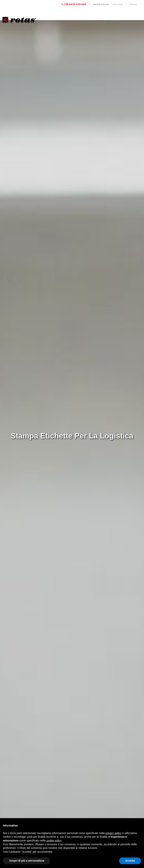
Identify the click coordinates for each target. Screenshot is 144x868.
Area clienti (118, 4)
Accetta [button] (130, 861)
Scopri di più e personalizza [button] (27, 861)
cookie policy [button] (54, 841)
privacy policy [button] (114, 833)
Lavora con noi (101, 4)
